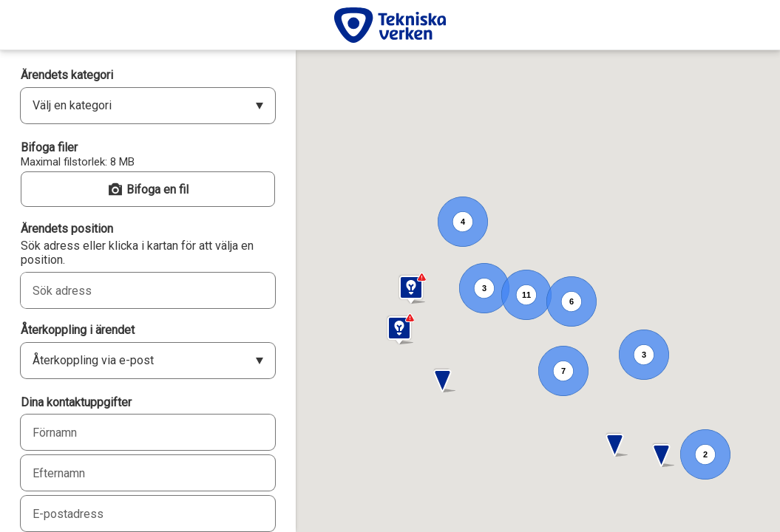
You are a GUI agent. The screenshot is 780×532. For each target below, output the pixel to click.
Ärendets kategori (67, 75)
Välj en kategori (72, 105)
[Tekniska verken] (390, 25)
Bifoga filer (49, 147)
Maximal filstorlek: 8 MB (78, 162)
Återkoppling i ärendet (78, 330)
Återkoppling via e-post (93, 360)
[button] (615, 445)
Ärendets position (67, 229)
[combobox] (132, 290)
